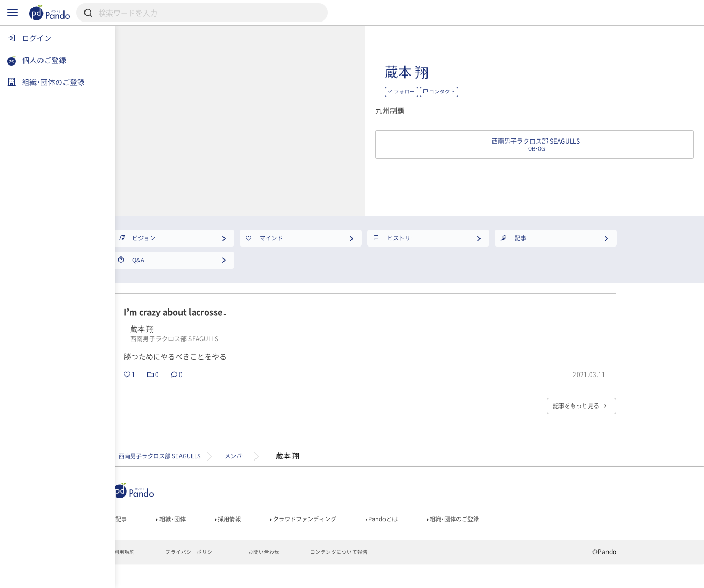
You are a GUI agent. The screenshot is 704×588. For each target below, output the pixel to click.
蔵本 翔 (495, 71)
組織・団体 (224, 538)
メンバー (313, 472)
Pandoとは (468, 538)
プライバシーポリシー (246, 575)
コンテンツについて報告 (412, 575)
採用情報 (288, 538)
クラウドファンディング (376, 538)
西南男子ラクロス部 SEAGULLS (217, 472)
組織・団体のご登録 (551, 538)
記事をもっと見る (617, 420)
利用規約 (171, 575)
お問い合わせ (328, 575)
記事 (167, 538)
